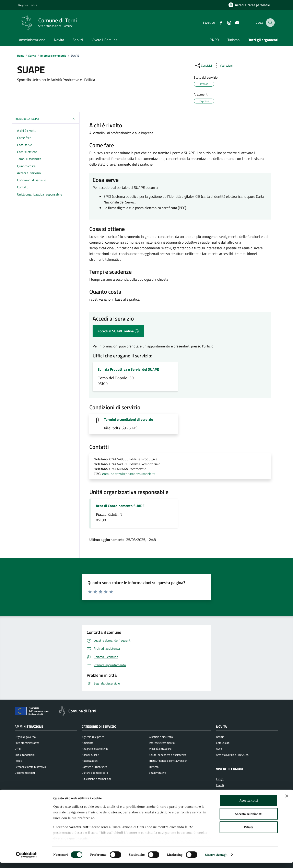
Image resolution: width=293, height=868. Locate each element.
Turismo (234, 40)
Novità (59, 40)
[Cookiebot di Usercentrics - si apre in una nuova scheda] (26, 860)
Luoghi (220, 779)
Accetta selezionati (249, 819)
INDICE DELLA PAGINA (46, 119)
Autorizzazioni (90, 761)
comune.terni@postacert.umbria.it (128, 474)
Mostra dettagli (216, 860)
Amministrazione (32, 40)
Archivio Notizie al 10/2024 (232, 755)
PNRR (214, 40)
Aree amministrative (27, 743)
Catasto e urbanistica (94, 767)
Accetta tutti (249, 806)
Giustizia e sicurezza (161, 737)
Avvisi (220, 749)
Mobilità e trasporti (160, 749)
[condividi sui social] (203, 66)
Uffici (18, 749)
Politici (19, 761)
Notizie (220, 737)
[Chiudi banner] (287, 801)
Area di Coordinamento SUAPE (120, 506)
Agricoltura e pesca (93, 737)
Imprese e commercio (162, 743)
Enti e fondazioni (25, 755)
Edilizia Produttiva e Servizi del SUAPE (128, 369)
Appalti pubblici (91, 755)
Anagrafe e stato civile (95, 749)
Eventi (220, 785)
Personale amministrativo (30, 767)
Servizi (78, 40)
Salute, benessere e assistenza (167, 755)
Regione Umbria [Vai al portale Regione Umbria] (28, 5)
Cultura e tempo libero (95, 773)
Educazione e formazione (97, 779)
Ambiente (88, 743)
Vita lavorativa (157, 773)
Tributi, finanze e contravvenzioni (169, 761)
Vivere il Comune (104, 40)
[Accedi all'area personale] (249, 5)
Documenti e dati (25, 773)
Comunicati (223, 743)
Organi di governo (25, 737)
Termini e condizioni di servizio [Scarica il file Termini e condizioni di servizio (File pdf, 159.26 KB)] (129, 420)
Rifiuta (249, 832)
